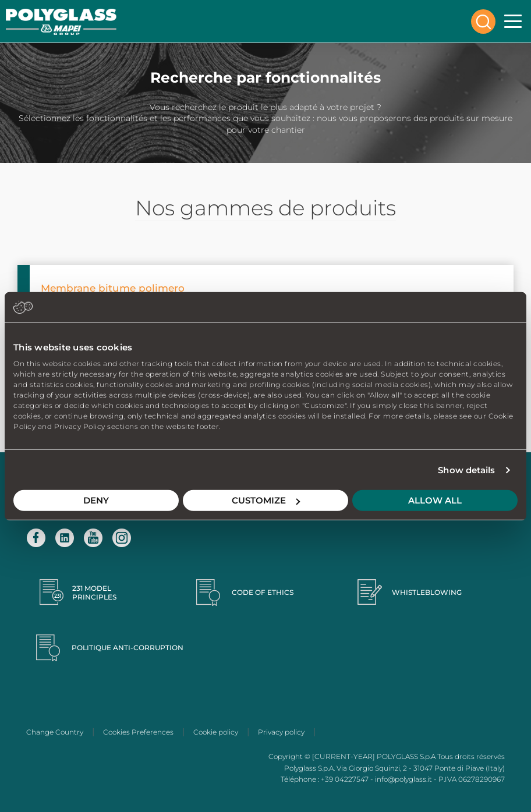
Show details (466, 470)
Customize (266, 500)
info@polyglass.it (403, 779)
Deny (96, 500)
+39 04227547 (345, 779)
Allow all (435, 500)
